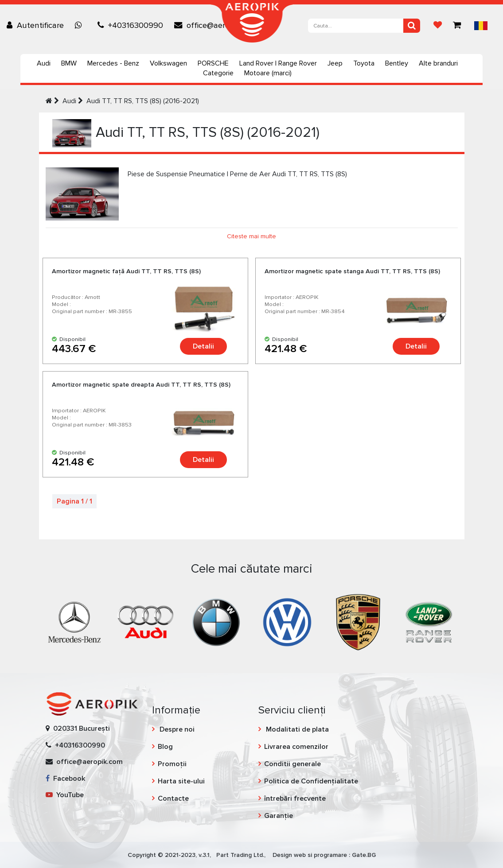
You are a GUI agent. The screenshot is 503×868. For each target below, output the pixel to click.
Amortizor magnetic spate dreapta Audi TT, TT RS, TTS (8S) (141, 385)
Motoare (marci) (268, 73)
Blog (165, 747)
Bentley (397, 63)
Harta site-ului (181, 781)
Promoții (172, 764)
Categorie (218, 73)
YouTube (65, 795)
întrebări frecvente (295, 798)
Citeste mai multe (251, 236)
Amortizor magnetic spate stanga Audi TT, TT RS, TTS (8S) (352, 271)
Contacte (173, 798)
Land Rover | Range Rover (278, 63)
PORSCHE (213, 63)
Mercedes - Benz (113, 63)
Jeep (335, 63)
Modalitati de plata (296, 729)
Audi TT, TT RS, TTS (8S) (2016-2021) (143, 101)
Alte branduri (438, 63)
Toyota (364, 63)
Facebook (65, 779)
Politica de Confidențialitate (311, 781)
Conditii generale (292, 764)
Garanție (279, 816)
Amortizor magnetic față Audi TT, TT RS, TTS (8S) (126, 271)
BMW (69, 63)
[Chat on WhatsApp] (81, 25)
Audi (44, 63)
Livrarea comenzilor (296, 747)
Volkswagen (168, 63)
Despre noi (176, 729)
